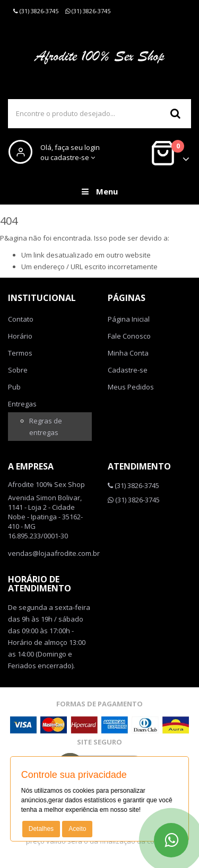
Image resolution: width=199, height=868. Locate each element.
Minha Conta (128, 353)
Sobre (18, 370)
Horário (20, 336)
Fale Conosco (129, 336)
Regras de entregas (46, 427)
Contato (21, 319)
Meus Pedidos (131, 387)
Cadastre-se (128, 370)
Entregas (22, 404)
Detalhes (41, 829)
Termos (20, 353)
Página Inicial (129, 319)
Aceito (77, 829)
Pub (14, 387)
